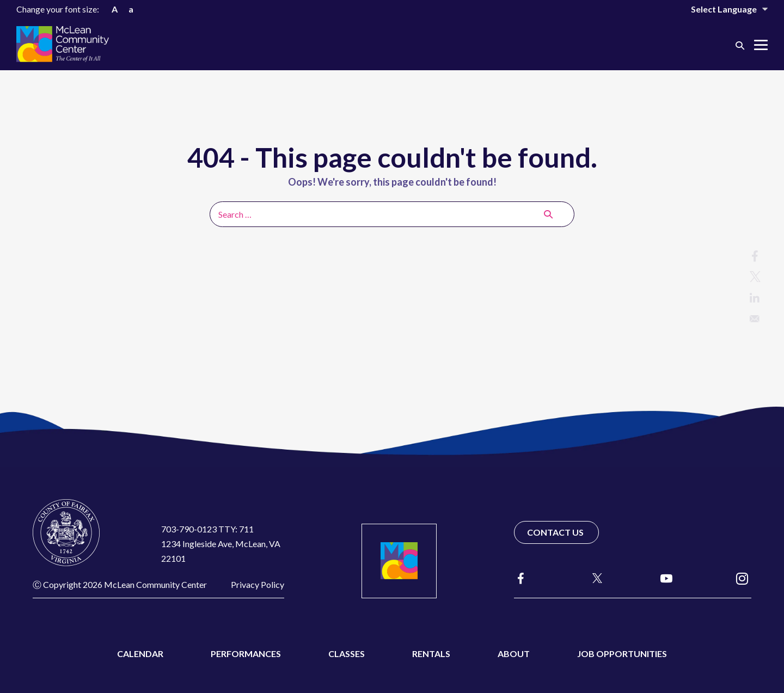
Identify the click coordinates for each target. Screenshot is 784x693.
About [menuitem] (514, 654)
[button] (740, 45)
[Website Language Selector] (722, 9)
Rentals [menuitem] (431, 654)
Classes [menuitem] (347, 654)
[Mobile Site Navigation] (761, 45)
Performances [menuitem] (246, 654)
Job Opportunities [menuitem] (622, 654)
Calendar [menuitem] (140, 654)
